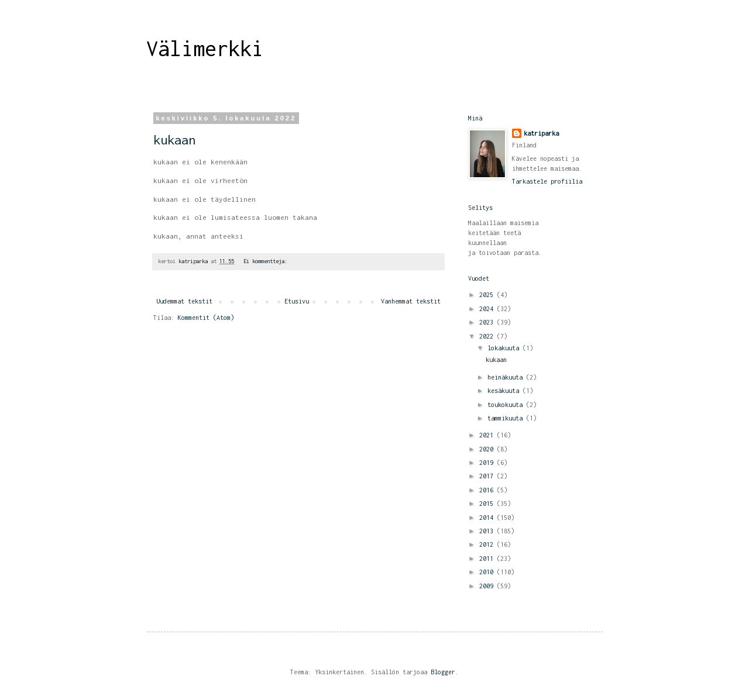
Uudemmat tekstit (184, 301)
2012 (488, 544)
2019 (488, 463)
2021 (488, 435)
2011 (488, 558)
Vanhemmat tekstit (411, 301)
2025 (488, 295)
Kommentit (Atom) (206, 318)
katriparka (541, 133)
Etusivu (297, 301)
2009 (488, 586)
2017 (488, 476)
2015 (488, 504)
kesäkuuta (505, 391)
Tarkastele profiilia (547, 181)
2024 (488, 309)
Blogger (443, 672)
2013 (488, 531)
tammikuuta (507, 418)
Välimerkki (205, 49)
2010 (488, 572)
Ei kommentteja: (267, 261)
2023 (488, 322)
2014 (488, 518)
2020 (488, 449)
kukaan (174, 140)
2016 (488, 490)
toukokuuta (507, 405)
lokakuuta (505, 348)
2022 (488, 336)
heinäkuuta (507, 377)
